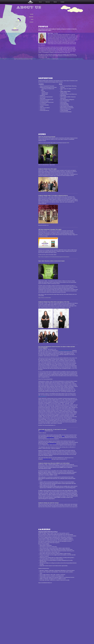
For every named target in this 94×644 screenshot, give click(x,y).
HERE (68, 143)
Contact (62, 2)
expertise (31, 17)
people (32, 14)
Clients (55, 2)
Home (32, 2)
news (32, 19)
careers (31, 22)
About (40, 2)
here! (48, 225)
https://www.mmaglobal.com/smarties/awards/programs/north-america (54, 257)
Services (48, 2)
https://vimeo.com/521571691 (45, 298)
